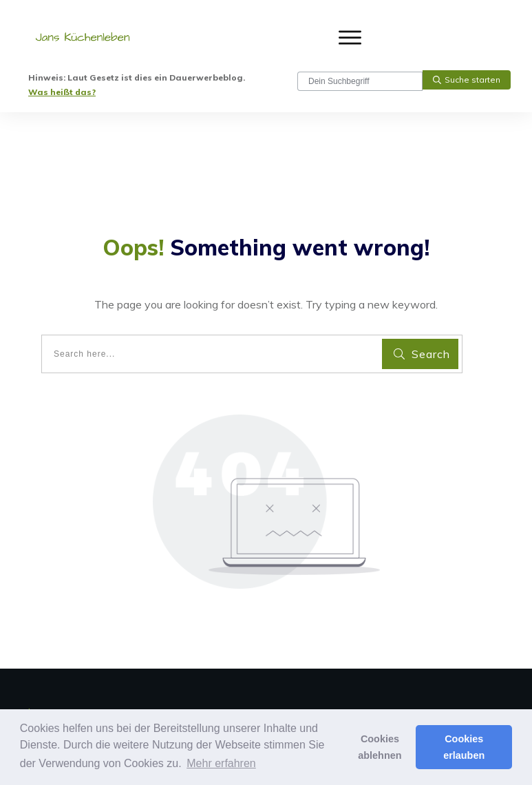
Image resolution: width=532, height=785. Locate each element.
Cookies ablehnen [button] (380, 747)
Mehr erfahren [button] (221, 763)
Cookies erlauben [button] (464, 747)
